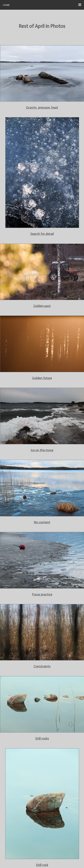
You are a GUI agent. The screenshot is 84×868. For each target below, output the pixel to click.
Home (6, 5)
